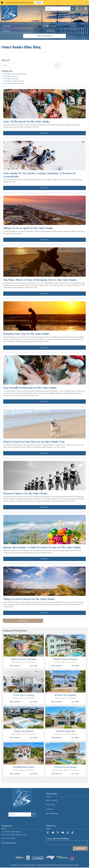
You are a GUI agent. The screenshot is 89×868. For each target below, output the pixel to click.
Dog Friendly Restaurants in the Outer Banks (30, 388)
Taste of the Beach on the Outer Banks (26, 121)
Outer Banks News (10, 79)
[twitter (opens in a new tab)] (53, 833)
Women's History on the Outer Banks (25, 493)
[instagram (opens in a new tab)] (68, 833)
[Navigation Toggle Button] (86, 8)
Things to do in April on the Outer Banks (28, 228)
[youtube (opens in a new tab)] (63, 833)
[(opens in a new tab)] (24, 645)
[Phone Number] (77, 9)
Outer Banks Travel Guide (12, 81)
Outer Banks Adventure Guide (13, 74)
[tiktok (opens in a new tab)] (72, 833)
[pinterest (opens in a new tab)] (58, 833)
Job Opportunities (52, 814)
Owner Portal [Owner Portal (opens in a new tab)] (50, 805)
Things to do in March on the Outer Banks (29, 599)
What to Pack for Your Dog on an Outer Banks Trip (34, 442)
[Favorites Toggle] (81, 9)
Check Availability (45, 36)
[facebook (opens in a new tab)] (48, 833)
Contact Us (50, 809)
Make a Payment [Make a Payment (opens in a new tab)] (52, 800)
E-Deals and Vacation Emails (58, 839)
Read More (45, 133)
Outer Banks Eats (9, 76)
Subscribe (80, 848)
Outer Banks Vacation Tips (12, 84)
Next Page (23, 621)
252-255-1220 (11, 838)
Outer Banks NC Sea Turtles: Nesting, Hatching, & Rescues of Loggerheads (39, 175)
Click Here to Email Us (9, 843)
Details (39, 3)
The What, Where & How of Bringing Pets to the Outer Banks (40, 280)
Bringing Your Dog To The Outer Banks (26, 334)
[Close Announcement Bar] (87, 3)
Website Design (54, 865)
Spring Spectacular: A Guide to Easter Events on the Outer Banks (42, 547)
